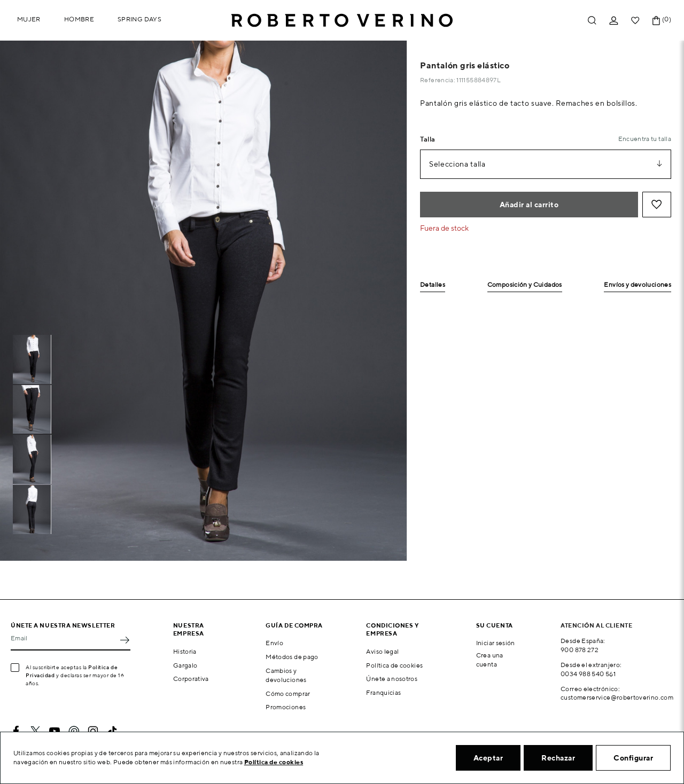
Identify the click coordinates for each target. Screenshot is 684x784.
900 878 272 (580, 650)
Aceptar (488, 758)
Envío (274, 643)
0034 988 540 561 (588, 674)
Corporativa (191, 679)
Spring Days (139, 19)
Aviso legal (382, 651)
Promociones (286, 707)
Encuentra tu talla (645, 139)
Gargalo (185, 665)
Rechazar (558, 758)
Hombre (79, 19)
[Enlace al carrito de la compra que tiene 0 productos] (656, 21)
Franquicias (383, 692)
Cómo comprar (288, 693)
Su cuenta (495, 625)
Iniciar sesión (496, 643)
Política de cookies (394, 665)
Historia (185, 651)
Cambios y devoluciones (286, 675)
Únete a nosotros (392, 679)
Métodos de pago (292, 657)
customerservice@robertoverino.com (617, 697)
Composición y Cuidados (525, 285)
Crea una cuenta (490, 660)
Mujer (29, 19)
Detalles (433, 285)
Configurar (633, 758)
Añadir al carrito (529, 205)
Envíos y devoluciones (638, 285)
